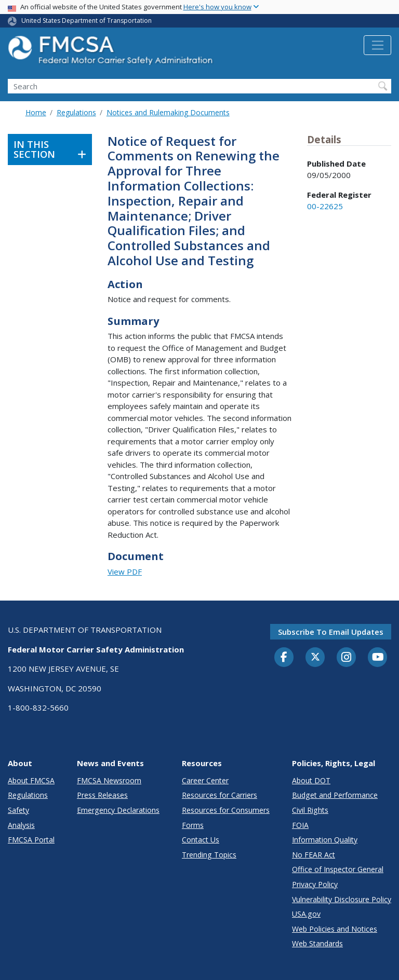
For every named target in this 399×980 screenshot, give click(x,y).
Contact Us (201, 840)
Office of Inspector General (338, 869)
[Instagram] (347, 658)
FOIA (300, 825)
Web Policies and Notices (335, 929)
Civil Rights (310, 810)
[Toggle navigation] (377, 45)
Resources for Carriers (220, 795)
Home (36, 112)
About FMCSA (31, 780)
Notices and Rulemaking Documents (168, 112)
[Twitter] (315, 657)
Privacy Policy (315, 884)
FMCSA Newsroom (109, 780)
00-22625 (325, 206)
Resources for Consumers (226, 810)
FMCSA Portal (31, 840)
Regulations (76, 112)
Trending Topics (209, 855)
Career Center (205, 780)
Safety (18, 810)
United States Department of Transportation (87, 21)
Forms (193, 825)
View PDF (125, 571)
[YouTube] (378, 658)
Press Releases (102, 795)
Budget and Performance (335, 795)
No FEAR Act (314, 855)
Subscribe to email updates (331, 632)
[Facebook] (284, 658)
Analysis (21, 825)
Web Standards (317, 943)
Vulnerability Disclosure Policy (342, 899)
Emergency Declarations (118, 810)
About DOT (311, 780)
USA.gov (306, 914)
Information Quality (325, 840)
